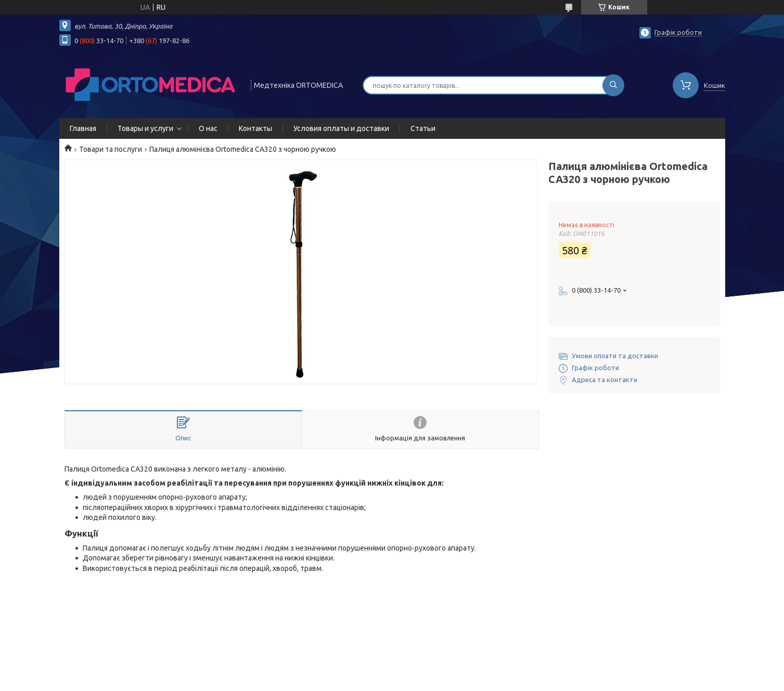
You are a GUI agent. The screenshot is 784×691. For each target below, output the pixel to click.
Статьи (423, 128)
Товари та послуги (111, 149)
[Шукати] (613, 85)
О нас (208, 128)
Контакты (255, 128)
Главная (83, 128)
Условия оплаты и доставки (341, 128)
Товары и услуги (145, 128)
